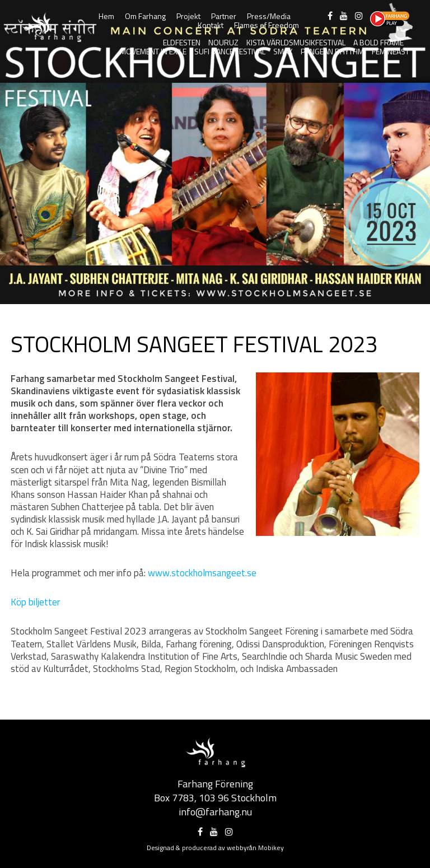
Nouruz (223, 42)
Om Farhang (145, 16)
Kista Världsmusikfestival (296, 42)
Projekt (188, 16)
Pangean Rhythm (332, 51)
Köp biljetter (35, 602)
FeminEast (391, 51)
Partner (224, 16)
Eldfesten (182, 42)
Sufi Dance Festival (230, 51)
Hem (106, 16)
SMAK (283, 51)
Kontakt (211, 25)
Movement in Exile (153, 51)
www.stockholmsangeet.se (202, 573)
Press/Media (269, 16)
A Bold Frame (378, 42)
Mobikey (271, 848)
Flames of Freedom (267, 25)
